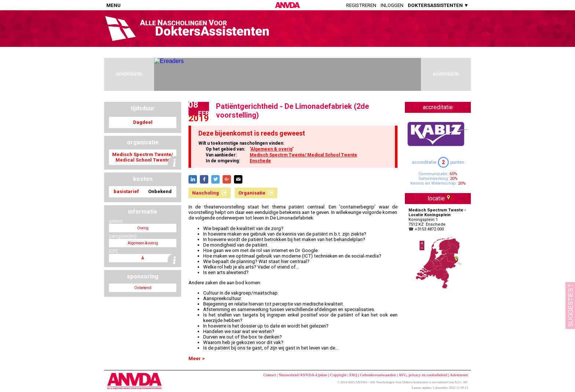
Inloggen (392, 5)
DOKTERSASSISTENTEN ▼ (438, 5)
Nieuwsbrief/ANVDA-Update (303, 375)
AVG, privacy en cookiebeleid (423, 375)
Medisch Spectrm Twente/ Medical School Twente (303, 155)
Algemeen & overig (271, 149)
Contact (270, 375)
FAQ (353, 375)
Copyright (338, 375)
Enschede (260, 161)
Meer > (197, 358)
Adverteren (459, 375)
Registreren (361, 5)
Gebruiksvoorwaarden (378, 375)
